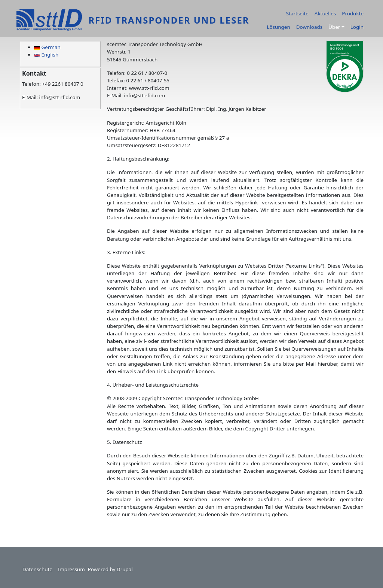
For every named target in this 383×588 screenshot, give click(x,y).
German (47, 47)
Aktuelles (325, 13)
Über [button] (334, 27)
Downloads (309, 27)
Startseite (297, 13)
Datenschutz (37, 569)
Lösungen (278, 27)
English (46, 55)
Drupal (125, 569)
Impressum (71, 569)
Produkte (353, 13)
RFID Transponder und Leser (169, 20)
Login (357, 27)
